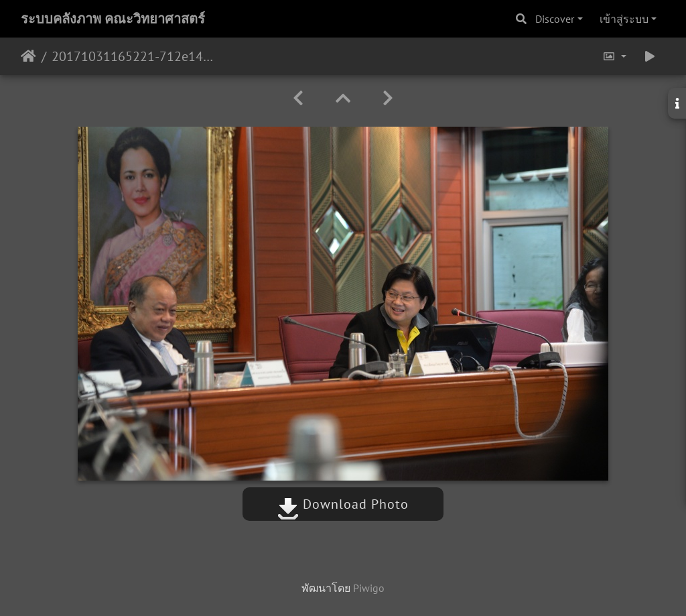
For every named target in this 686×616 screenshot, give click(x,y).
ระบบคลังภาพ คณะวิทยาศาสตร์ (113, 19)
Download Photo (343, 504)
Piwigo (369, 588)
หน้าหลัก (28, 56)
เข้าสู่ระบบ (624, 19)
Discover (555, 19)
